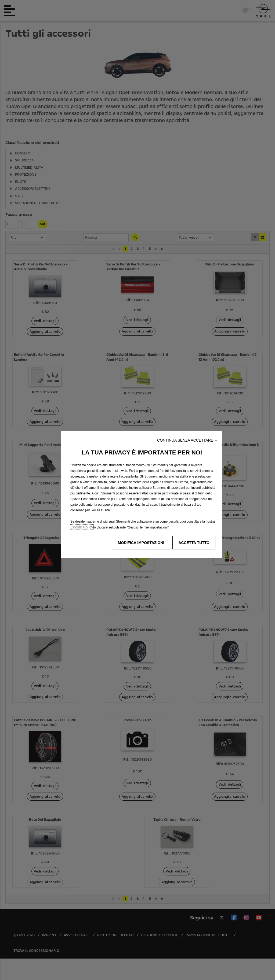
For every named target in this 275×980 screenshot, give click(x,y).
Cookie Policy (82, 527)
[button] (188, 440)
